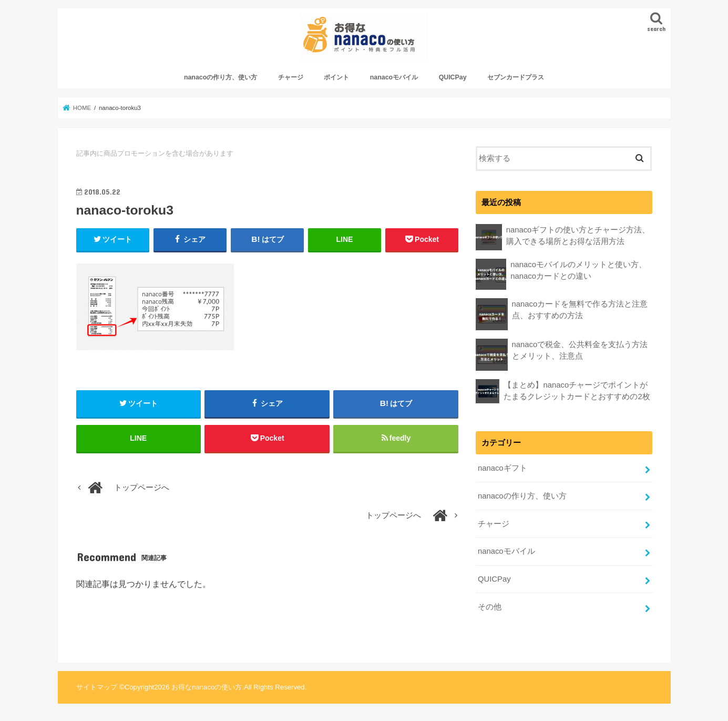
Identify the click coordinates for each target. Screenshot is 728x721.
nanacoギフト (503, 468)
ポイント (336, 77)
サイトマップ (97, 687)
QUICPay (453, 77)
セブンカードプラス (516, 77)
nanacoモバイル (394, 77)
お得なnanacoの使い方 (207, 687)
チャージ (291, 77)
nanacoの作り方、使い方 (221, 77)
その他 (490, 607)
